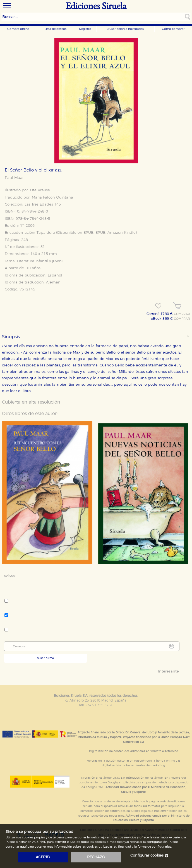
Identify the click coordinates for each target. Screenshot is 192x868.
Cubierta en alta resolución (31, 402)
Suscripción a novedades (126, 29)
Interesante (168, 672)
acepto (43, 857)
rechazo (96, 857)
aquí (23, 847)
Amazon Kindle (122, 233)
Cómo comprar (173, 29)
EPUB (88, 233)
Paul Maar (14, 178)
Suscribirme (45, 658)
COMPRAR (182, 314)
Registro (85, 29)
